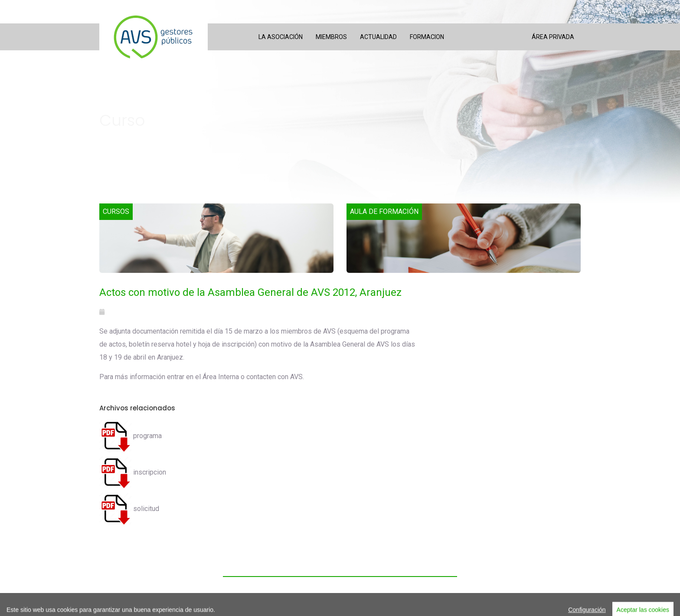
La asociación (281, 37)
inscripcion (133, 472)
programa (131, 436)
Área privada (553, 37)
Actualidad (378, 37)
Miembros (331, 37)
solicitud (129, 509)
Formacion (427, 37)
